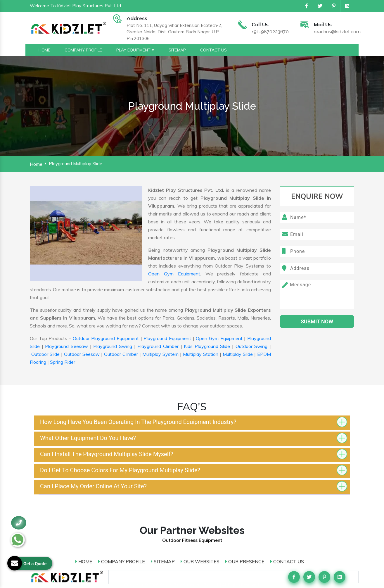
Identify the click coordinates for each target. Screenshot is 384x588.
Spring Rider (63, 362)
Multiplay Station (201, 354)
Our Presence (245, 446)
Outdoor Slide (45, 354)
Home (36, 164)
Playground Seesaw (66, 346)
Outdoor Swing (252, 346)
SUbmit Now (317, 321)
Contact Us (287, 446)
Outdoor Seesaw (82, 354)
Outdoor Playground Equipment (106, 338)
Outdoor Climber (121, 354)
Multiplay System (160, 354)
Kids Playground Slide (207, 346)
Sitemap (163, 446)
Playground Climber (158, 346)
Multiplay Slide (238, 354)
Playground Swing (113, 346)
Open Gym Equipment (174, 274)
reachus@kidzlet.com (337, 32)
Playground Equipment (167, 338)
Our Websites (200, 446)
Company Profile (122, 446)
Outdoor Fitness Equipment (192, 425)
